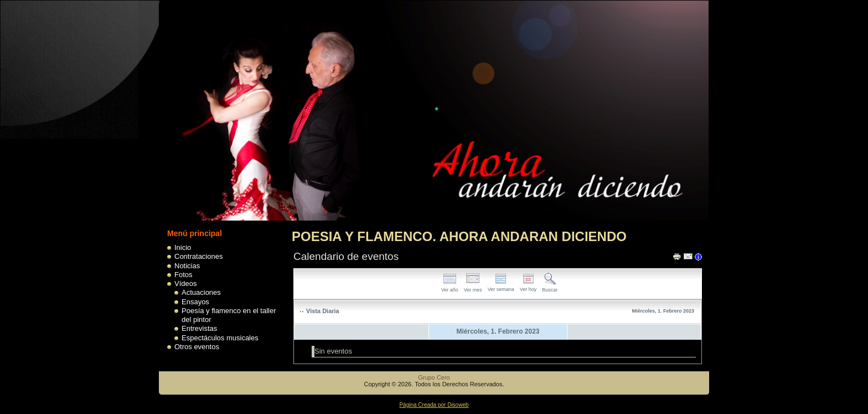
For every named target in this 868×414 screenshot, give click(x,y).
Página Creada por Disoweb (434, 405)
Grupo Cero (434, 377)
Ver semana (501, 286)
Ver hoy (528, 286)
